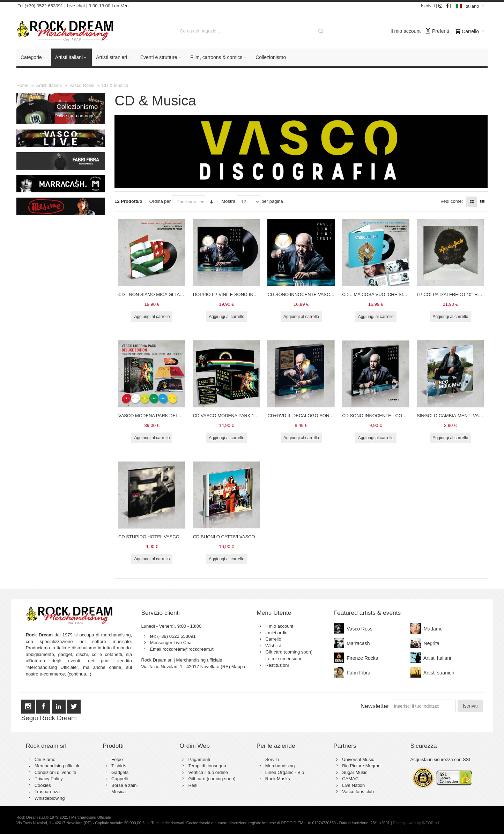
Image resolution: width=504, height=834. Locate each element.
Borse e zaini (124, 785)
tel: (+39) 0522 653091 (173, 636)
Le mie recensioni (283, 659)
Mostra (228, 201)
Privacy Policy (49, 779)
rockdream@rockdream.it (188, 649)
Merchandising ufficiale (58, 766)
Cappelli (120, 779)
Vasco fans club (358, 792)
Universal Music (358, 759)
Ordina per (160, 201)
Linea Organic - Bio (285, 772)
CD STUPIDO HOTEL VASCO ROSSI (157, 537)
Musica (118, 792)
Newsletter (375, 706)
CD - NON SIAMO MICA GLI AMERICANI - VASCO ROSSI (178, 294)
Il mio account (406, 31)
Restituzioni (277, 665)
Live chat (76, 6)
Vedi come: (452, 201)
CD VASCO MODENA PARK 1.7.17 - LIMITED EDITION (250, 416)
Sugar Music (355, 772)
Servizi (272, 759)
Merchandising (280, 766)
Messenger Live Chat (171, 643)
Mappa (238, 667)
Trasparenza (47, 792)
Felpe (117, 759)
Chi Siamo (45, 759)
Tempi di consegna (207, 766)
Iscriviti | (429, 6)
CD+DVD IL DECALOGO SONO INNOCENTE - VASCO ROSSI (331, 416)
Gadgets (120, 772)
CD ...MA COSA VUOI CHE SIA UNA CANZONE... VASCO (401, 294)
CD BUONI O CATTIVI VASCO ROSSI (232, 537)
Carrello (273, 639)
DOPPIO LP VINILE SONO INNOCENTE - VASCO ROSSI (252, 294)
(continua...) (79, 674)
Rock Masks (278, 779)
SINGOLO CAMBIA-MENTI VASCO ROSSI (460, 416)
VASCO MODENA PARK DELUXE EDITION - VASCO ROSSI (180, 416)
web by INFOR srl (424, 823)
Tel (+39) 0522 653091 (40, 6)
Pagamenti (199, 759)
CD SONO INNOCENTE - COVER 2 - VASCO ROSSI (396, 416)
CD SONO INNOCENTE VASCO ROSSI (308, 294)
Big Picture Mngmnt (362, 766)
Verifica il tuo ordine (208, 772)
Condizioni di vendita (55, 772)
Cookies (43, 785)
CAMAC (350, 779)
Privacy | (401, 823)
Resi (193, 785)
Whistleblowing (50, 798)
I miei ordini (277, 633)
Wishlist (273, 646)
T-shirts (119, 766)
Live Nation (353, 785)
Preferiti (437, 29)
